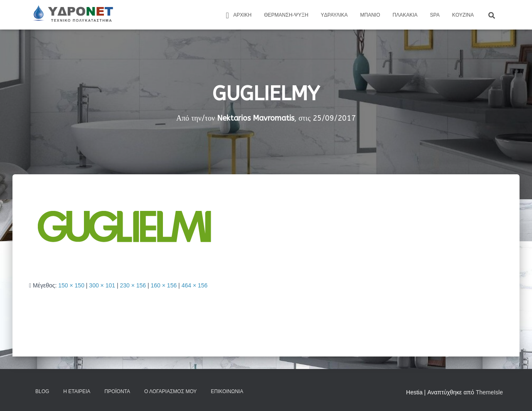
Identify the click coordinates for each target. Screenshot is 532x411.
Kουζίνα (463, 15)
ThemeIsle (489, 392)
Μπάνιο (370, 15)
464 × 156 (195, 285)
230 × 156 (133, 285)
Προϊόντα (117, 391)
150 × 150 (71, 285)
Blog (42, 391)
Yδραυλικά (334, 15)
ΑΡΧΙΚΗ (237, 15)
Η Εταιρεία (77, 391)
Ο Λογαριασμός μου (170, 391)
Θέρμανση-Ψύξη (286, 15)
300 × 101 (102, 285)
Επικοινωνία (227, 391)
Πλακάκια (405, 15)
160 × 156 (164, 285)
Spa (435, 15)
